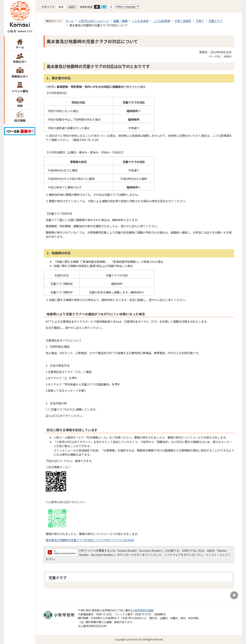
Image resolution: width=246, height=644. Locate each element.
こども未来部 (140, 21)
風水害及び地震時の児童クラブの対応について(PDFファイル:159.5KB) (90, 540)
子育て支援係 (183, 21)
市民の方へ (20, 62)
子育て (200, 21)
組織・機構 (120, 21)
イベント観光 (20, 91)
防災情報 (20, 120)
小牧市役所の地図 (142, 610)
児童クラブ (215, 21)
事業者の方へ (20, 76)
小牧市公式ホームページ (94, 21)
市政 (20, 106)
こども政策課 (161, 21)
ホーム (20, 47)
